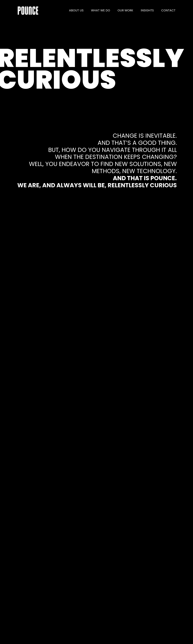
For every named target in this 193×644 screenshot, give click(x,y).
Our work (125, 11)
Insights (147, 11)
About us (76, 11)
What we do (101, 11)
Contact (168, 11)
